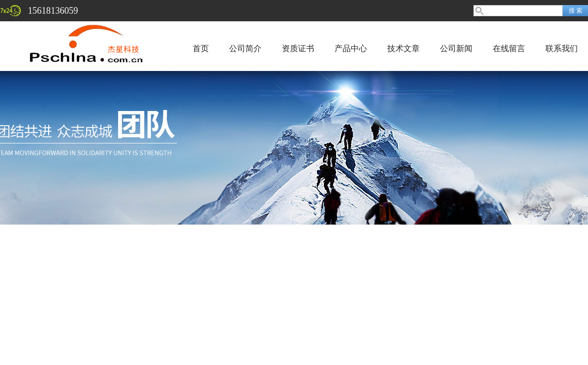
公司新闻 (456, 48)
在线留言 (509, 48)
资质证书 (298, 48)
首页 (201, 48)
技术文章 (403, 48)
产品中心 (351, 48)
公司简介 (245, 48)
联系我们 (562, 48)
